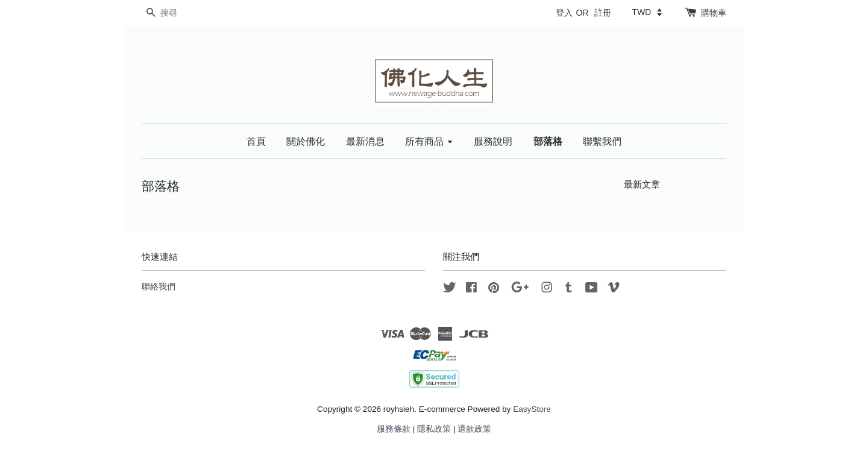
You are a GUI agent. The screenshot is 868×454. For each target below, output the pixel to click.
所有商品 (429, 141)
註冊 (603, 13)
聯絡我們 (159, 287)
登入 (564, 13)
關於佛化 (306, 141)
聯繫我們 (602, 141)
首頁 (256, 141)
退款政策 (474, 429)
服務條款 (394, 429)
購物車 (714, 13)
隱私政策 (434, 429)
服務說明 (493, 141)
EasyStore (532, 409)
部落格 (548, 141)
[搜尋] (178, 13)
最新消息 (365, 141)
